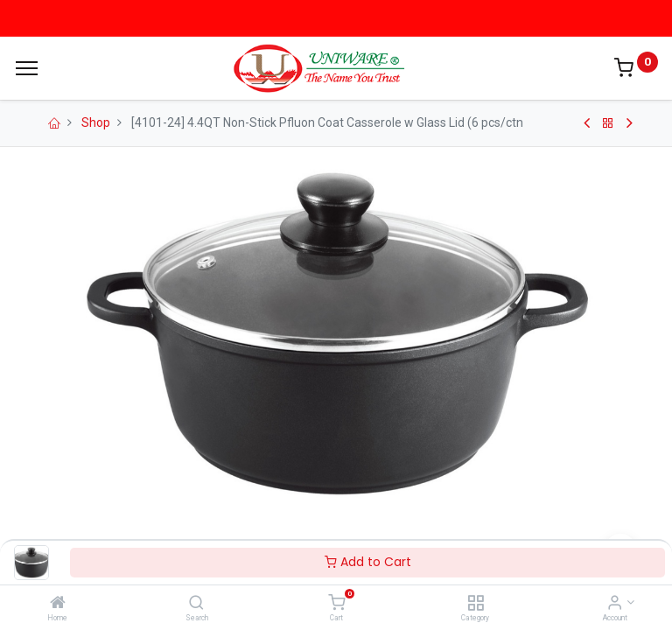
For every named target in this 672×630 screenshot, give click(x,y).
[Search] (196, 604)
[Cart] (336, 604)
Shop (96, 122)
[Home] (58, 604)
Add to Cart (368, 562)
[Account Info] (615, 604)
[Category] (476, 604)
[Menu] (27, 68)
